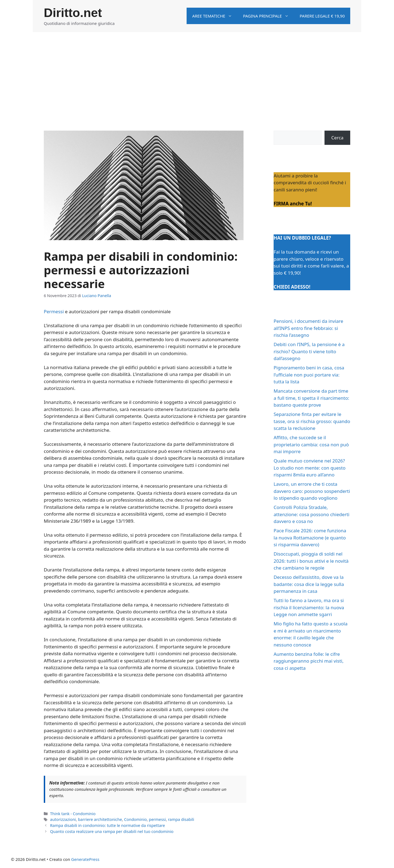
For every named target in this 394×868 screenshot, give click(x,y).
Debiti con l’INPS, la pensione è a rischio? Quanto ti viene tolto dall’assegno (309, 351)
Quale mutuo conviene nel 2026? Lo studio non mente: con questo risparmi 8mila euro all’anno (310, 468)
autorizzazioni (63, 819)
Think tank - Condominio (73, 814)
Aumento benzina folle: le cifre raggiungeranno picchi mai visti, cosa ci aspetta (308, 661)
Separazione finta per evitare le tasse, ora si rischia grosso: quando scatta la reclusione (312, 421)
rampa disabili (181, 819)
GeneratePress (85, 859)
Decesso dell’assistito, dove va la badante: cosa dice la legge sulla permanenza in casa (309, 584)
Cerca (337, 138)
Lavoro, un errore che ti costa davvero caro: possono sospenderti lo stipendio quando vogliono (312, 491)
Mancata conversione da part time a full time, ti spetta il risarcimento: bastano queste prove (311, 398)
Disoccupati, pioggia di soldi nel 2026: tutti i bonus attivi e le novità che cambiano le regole (311, 561)
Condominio (135, 819)
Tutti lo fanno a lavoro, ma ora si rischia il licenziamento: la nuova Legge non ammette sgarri (309, 607)
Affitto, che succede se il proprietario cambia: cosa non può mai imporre (311, 444)
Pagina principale (269, 16)
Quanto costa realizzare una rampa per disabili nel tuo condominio (112, 831)
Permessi (54, 311)
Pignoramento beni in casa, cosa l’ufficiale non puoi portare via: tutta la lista (309, 375)
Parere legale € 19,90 (322, 16)
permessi (157, 819)
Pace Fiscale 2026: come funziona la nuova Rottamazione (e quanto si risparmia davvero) (310, 538)
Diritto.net (73, 13)
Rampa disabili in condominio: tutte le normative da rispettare (108, 825)
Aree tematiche (215, 16)
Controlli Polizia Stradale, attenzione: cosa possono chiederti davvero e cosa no (312, 514)
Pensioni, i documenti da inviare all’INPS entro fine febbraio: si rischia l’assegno (308, 328)
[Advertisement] (197, 73)
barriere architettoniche (100, 819)
